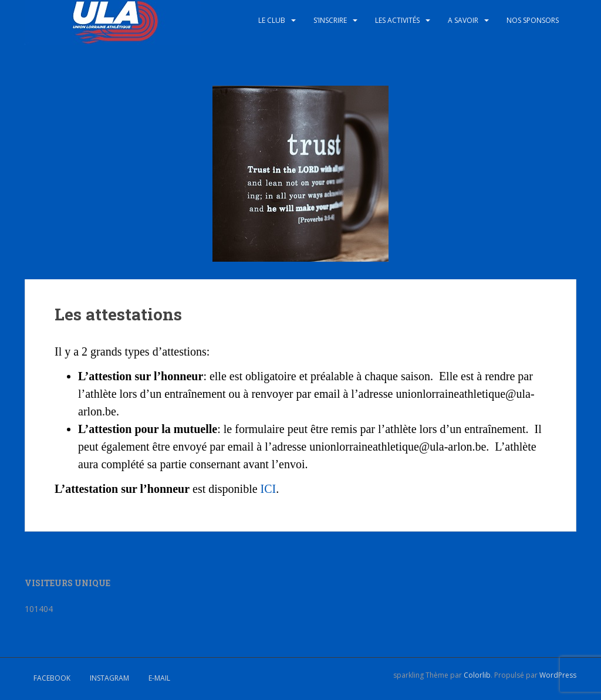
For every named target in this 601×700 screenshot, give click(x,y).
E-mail (159, 678)
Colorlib (477, 675)
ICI (269, 489)
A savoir (463, 20)
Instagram (109, 678)
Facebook (52, 678)
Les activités (397, 20)
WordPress (558, 675)
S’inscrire (330, 20)
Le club (272, 20)
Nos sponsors (533, 20)
